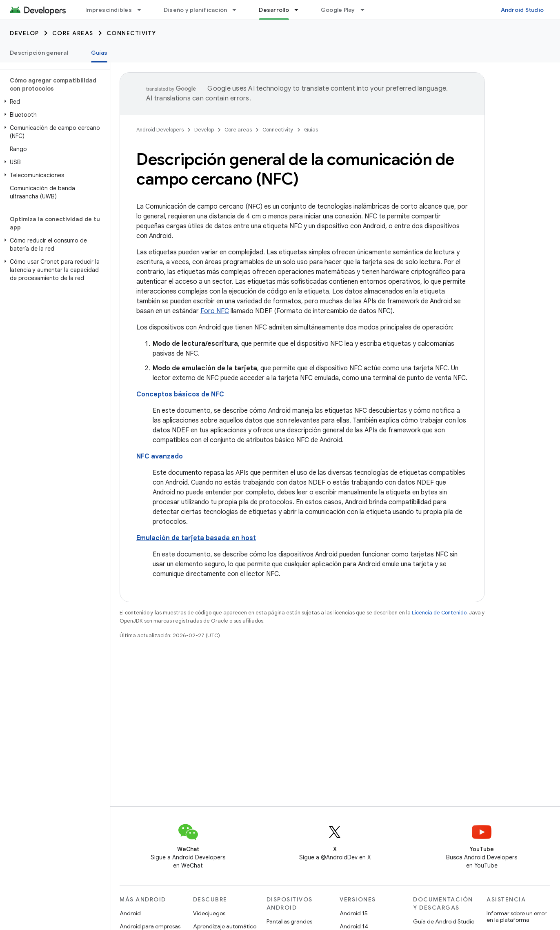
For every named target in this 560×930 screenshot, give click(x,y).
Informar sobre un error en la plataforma (517, 917)
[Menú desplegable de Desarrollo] (300, 10)
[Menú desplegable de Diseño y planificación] (238, 10)
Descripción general (39, 53)
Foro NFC (215, 311)
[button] (53, 102)
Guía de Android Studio (444, 921)
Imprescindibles (109, 10)
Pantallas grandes (289, 921)
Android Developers (160, 130)
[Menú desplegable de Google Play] (366, 10)
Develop (24, 33)
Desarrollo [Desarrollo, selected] (274, 10)
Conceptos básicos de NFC (180, 394)
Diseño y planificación (196, 10)
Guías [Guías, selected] (99, 53)
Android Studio (522, 10)
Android (130, 913)
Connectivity (131, 33)
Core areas (73, 33)
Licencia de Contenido (439, 613)
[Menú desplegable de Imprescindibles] (143, 10)
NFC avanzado (160, 456)
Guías (311, 130)
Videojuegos (209, 913)
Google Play (338, 10)
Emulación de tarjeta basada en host (196, 538)
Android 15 (354, 913)
